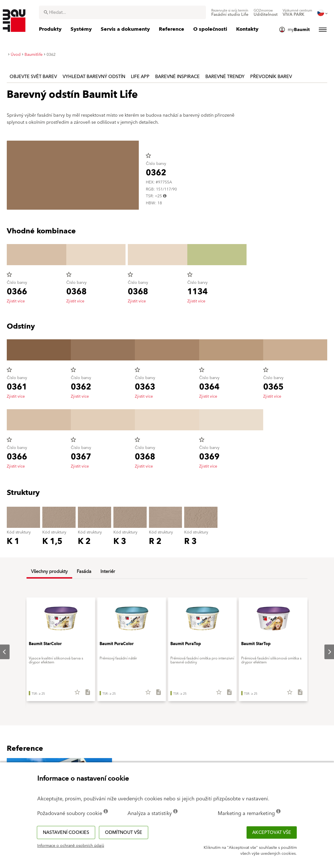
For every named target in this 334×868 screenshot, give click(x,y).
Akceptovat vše (272, 832)
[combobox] (122, 12)
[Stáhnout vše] (85, 694)
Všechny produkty (49, 572)
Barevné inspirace (177, 77)
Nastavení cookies (66, 832)
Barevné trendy (225, 77)
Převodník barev (271, 77)
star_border (148, 156)
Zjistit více (16, 301)
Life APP (140, 77)
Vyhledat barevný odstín (94, 77)
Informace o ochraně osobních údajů (71, 846)
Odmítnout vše (124, 832)
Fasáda (84, 572)
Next (325, 652)
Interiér (108, 572)
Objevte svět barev (33, 77)
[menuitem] (230, 13)
